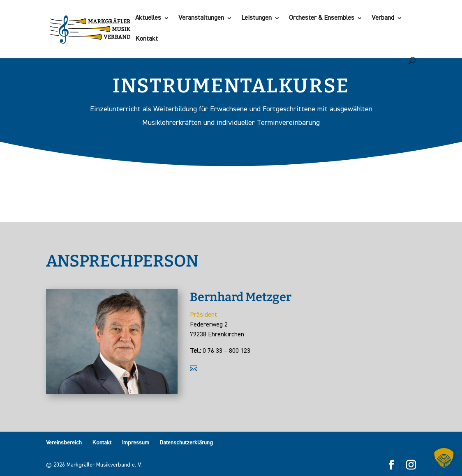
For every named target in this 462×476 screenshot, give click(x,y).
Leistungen (256, 18)
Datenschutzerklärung (186, 443)
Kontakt (147, 39)
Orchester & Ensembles (322, 18)
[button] (444, 458)
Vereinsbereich (64, 443)
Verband (383, 18)
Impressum (136, 443)
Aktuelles (148, 18)
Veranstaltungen (201, 18)
